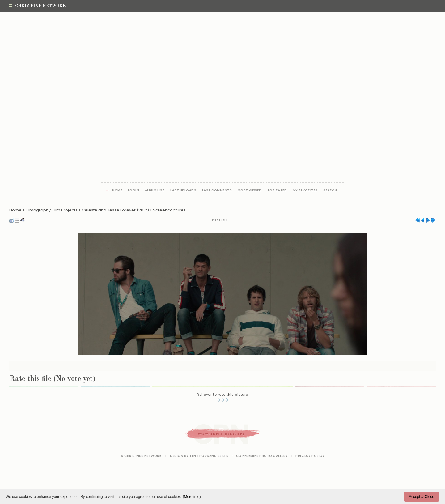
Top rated (277, 191)
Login (134, 191)
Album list (155, 191)
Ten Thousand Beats (209, 456)
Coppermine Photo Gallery (262, 456)
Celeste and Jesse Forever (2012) (115, 210)
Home (117, 191)
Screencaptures (169, 210)
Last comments (217, 191)
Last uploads (183, 191)
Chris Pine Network (37, 6)
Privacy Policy (310, 456)
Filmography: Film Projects (52, 210)
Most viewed (250, 191)
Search (330, 191)
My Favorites (305, 191)
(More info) (192, 497)
